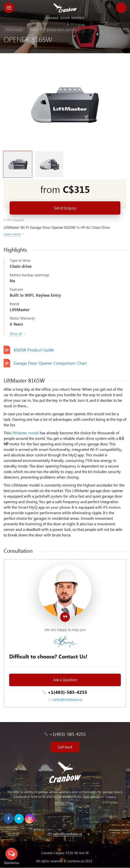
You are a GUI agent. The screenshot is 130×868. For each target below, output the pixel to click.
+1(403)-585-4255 (67, 692)
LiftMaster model (25, 433)
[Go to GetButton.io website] (12, 863)
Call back (65, 747)
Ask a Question (65, 680)
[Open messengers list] (12, 854)
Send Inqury (65, 208)
